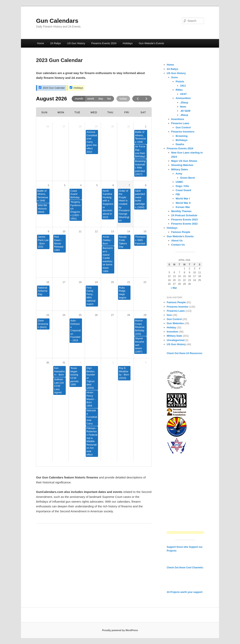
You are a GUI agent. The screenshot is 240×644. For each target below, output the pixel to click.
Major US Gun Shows (184, 161)
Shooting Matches (182, 165)
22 (145, 282)
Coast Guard (183, 190)
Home (40, 43)
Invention (172, 332)
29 (145, 315)
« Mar (174, 288)
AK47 (183, 94)
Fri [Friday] (127, 112)
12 (96, 231)
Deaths (180, 144)
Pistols (180, 81)
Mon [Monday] (61, 112)
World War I (183, 199)
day (101, 99)
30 (48, 362)
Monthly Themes (181, 211)
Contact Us (178, 245)
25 (80, 315)
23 (48, 315)
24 (64, 315)
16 (48, 282)
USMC (179, 182)
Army (179, 174)
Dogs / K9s (182, 186)
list (109, 99)
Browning (182, 136)
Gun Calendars (57, 21)
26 (96, 315)
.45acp (184, 115)
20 (112, 282)
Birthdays (182, 140)
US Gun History (76, 43)
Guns (175, 77)
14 (129, 231)
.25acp (184, 102)
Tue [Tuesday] (77, 112)
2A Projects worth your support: (185, 592)
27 (112, 315)
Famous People (181, 232)
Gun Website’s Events (151, 43)
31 (64, 362)
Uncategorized (176, 340)
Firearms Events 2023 (185, 220)
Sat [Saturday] (143, 112)
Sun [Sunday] (44, 112)
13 (112, 231)
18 (80, 282)
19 (96, 282)
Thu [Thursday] (110, 112)
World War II (183, 203)
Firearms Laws (180, 123)
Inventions (178, 119)
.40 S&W (185, 111)
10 (64, 231)
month (79, 99)
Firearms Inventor (178, 307)
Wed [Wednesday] (94, 112)
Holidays (128, 43)
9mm (183, 107)
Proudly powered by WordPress (120, 630)
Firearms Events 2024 (104, 43)
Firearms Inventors (183, 132)
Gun (169, 315)
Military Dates (180, 169)
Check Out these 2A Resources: (185, 353)
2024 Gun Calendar (52, 88)
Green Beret (188, 178)
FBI (178, 194)
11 (80, 231)
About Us (177, 241)
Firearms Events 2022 (185, 224)
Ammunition (183, 98)
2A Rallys (55, 43)
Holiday (171, 327)
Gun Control (183, 127)
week (91, 99)
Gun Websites (175, 323)
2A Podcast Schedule (184, 215)
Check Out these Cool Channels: (185, 568)
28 (129, 315)
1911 (183, 86)
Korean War (183, 207)
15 (145, 231)
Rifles (179, 90)
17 (64, 282)
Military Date (174, 336)
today (123, 99)
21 (129, 282)
